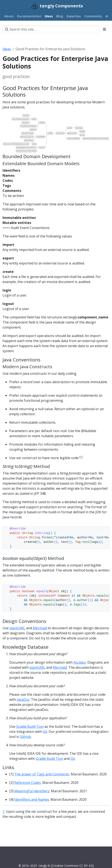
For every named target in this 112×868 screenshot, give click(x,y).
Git (45, 732)
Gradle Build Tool (30, 726)
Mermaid (40, 628)
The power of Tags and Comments (42, 774)
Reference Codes (28, 783)
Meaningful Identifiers (32, 791)
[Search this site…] (51, 29)
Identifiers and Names (32, 799)
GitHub (25, 737)
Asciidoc (80, 662)
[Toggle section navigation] (104, 29)
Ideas (7, 49)
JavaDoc (23, 700)
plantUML (17, 628)
